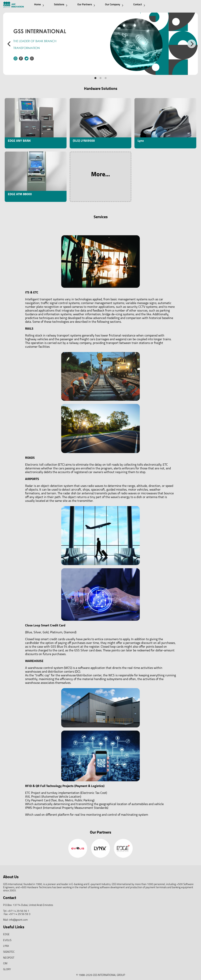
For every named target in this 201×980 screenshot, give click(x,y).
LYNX (6, 946)
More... (100, 175)
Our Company (114, 5)
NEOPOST (9, 958)
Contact (139, 5)
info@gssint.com (18, 920)
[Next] (192, 44)
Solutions (61, 5)
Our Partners (86, 5)
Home (39, 5)
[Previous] (9, 44)
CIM (5, 964)
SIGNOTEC (9, 952)
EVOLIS (7, 940)
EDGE (6, 934)
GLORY (7, 969)
